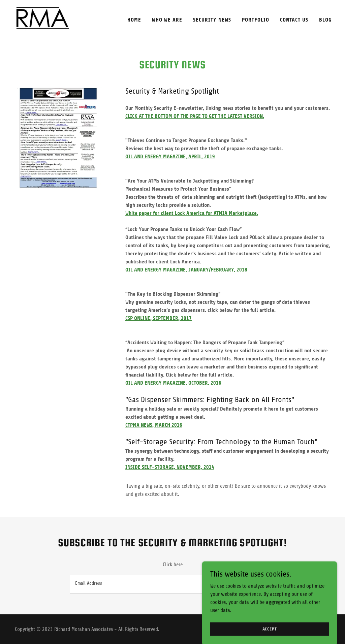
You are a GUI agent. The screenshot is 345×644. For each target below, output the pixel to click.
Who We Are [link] (167, 20)
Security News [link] (212, 20)
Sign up (256, 585)
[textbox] (149, 585)
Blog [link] (325, 20)
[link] (43, 19)
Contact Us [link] (294, 20)
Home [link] (134, 20)
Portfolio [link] (256, 20)
